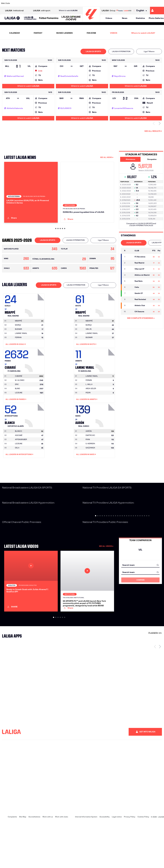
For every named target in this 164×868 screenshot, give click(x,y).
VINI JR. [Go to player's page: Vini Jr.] (89, 351)
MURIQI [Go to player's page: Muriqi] (18, 346)
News (125, 18)
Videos (109, 18)
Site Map (23, 863)
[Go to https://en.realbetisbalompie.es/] (115, 3)
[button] (12, 18)
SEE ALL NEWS (107, 157)
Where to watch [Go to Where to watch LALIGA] (68, 11)
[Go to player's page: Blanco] (35, 436)
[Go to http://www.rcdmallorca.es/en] (107, 3)
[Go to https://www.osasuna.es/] (31, 3)
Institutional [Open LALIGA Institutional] (14, 11)
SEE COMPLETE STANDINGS (141, 318)
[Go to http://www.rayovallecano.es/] (84, 3)
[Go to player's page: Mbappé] (35, 326)
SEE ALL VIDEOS (106, 568)
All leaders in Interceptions (19, 476)
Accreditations (34, 863)
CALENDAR (14, 33)
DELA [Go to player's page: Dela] (17, 469)
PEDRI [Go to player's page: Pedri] (88, 414)
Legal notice (117, 863)
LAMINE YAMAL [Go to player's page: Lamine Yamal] (21, 355)
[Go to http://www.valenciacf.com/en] (153, 3)
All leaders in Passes (16, 421)
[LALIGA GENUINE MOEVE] (71, 18)
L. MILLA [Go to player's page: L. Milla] (89, 406)
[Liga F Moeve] (49, 18)
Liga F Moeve (149, 51)
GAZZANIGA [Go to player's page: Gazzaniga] (90, 469)
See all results (153, 131)
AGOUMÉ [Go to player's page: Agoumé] (19, 457)
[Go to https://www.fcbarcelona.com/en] (54, 3)
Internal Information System (86, 863)
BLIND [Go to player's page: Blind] (17, 410)
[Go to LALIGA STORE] (124, 11)
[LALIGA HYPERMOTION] (31, 18)
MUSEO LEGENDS (65, 33)
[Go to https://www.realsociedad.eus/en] (138, 3)
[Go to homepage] (91, 21)
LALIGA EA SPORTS (93, 51)
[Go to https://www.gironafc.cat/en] (69, 3)
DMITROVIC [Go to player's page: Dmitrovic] (90, 457)
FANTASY (38, 33)
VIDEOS (114, 33)
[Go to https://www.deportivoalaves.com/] (38, 3)
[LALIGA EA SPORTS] (12, 18)
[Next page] (160, 692)
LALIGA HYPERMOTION (121, 51)
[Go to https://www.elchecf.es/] (46, 3)
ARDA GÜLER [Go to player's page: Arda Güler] (91, 410)
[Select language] (141, 11)
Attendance (130, 159)
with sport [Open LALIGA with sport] (42, 11)
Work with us (48, 863)
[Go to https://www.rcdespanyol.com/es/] (100, 3)
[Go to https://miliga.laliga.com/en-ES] (157, 11)
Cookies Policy (143, 863)
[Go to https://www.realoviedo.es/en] (130, 3)
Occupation (152, 159)
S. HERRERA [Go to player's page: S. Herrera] (90, 465)
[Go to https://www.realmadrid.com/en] (123, 3)
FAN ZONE (91, 33)
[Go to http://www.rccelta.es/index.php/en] (92, 3)
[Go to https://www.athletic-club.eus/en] (15, 3)
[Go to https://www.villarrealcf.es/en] (161, 3)
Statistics (140, 18)
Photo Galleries (156, 18)
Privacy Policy (130, 863)
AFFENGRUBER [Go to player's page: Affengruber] (21, 461)
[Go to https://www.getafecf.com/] (61, 3)
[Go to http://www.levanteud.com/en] (77, 3)
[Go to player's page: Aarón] (106, 436)
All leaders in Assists (87, 421)
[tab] (93, 51)
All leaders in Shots (86, 366)
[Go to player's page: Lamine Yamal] (106, 381)
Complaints (12, 863)
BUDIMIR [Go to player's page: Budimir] (18, 351)
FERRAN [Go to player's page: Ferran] (18, 359)
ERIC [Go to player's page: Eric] (17, 406)
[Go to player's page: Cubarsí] (35, 381)
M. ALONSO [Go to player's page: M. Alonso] (20, 402)
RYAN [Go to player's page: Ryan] (88, 461)
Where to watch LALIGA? (143, 33)
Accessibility (105, 863)
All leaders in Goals (16, 366)
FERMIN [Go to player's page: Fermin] (89, 402)
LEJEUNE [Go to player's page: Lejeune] (19, 414)
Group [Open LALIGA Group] (109, 11)
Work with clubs (62, 863)
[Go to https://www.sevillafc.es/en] (146, 3)
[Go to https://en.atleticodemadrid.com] (23, 3)
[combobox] (140, 586)
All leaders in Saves (86, 476)
